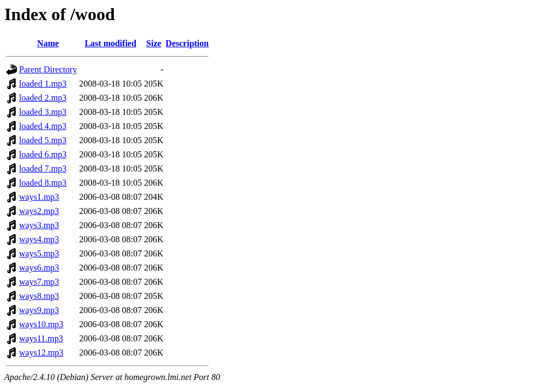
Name (48, 43)
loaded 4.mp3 (43, 126)
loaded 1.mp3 (43, 84)
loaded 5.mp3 (43, 140)
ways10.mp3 (41, 324)
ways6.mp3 (39, 268)
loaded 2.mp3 (43, 98)
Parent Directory (48, 69)
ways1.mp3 (39, 197)
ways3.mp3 (39, 225)
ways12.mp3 (41, 353)
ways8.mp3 (39, 296)
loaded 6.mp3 (43, 154)
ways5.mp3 (39, 253)
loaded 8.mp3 (43, 183)
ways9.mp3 (39, 310)
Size (154, 43)
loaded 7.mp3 (43, 169)
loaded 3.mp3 (43, 112)
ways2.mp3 (39, 211)
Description (187, 43)
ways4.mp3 (39, 239)
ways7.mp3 (39, 282)
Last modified (110, 43)
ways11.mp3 (41, 338)
